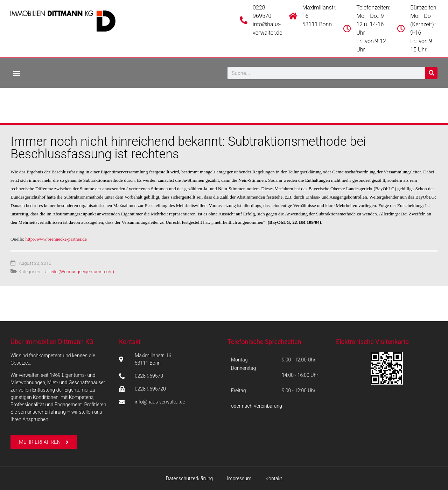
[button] (16, 73)
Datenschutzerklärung (189, 478)
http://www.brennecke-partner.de (56, 239)
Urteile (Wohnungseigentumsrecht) (79, 272)
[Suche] (431, 73)
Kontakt (130, 342)
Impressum (239, 478)
